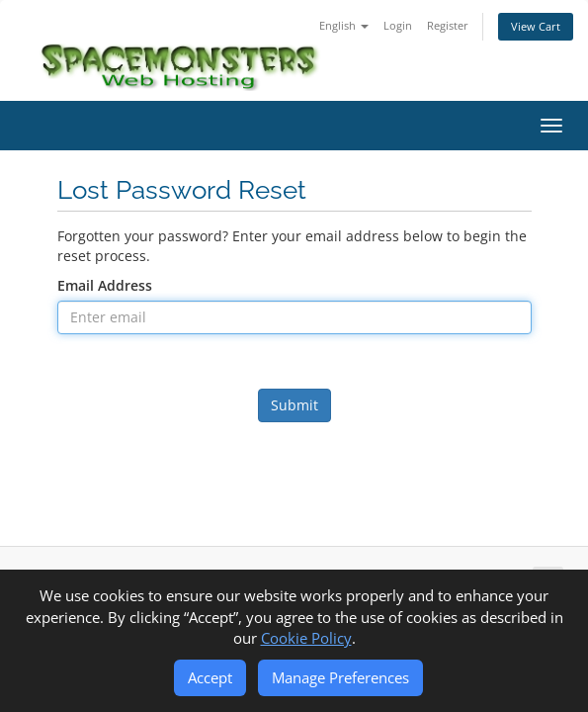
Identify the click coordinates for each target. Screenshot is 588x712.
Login (398, 25)
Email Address (105, 285)
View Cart (536, 26)
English (344, 25)
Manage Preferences (340, 677)
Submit (294, 405)
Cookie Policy (306, 638)
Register (448, 25)
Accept (210, 677)
